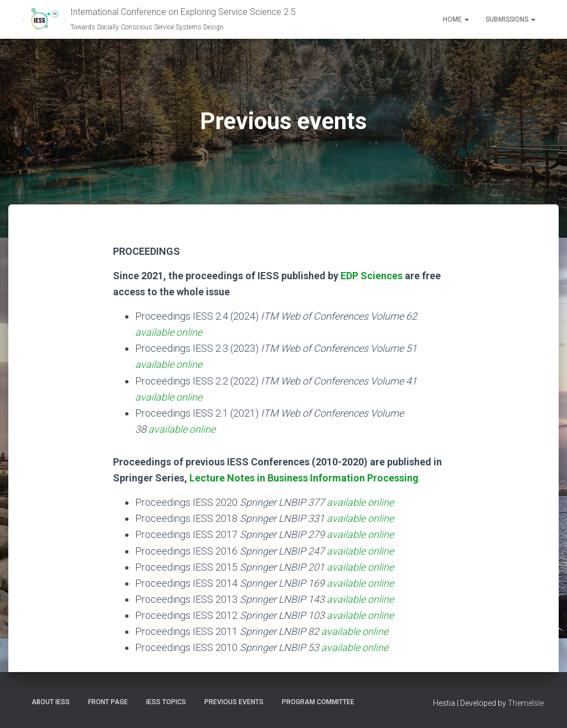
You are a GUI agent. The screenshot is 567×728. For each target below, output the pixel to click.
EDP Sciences (372, 276)
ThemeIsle (526, 703)
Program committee (318, 702)
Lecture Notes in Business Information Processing (304, 478)
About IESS (51, 702)
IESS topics (166, 702)
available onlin (352, 631)
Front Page (108, 702)
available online (169, 332)
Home (456, 19)
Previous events (234, 702)
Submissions (511, 19)
